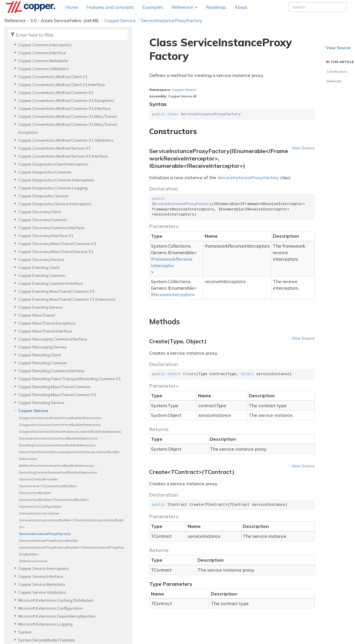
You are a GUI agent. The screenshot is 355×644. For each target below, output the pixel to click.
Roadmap (216, 7)
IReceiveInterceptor (171, 294)
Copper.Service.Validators (42, 592)
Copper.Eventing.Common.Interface (50, 283)
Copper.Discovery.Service (41, 260)
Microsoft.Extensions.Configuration (50, 608)
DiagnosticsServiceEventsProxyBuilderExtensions (60, 418)
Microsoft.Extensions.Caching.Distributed (56, 600)
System (25, 632)
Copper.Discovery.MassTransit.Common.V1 (57, 244)
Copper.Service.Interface (41, 576)
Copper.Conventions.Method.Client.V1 (53, 77)
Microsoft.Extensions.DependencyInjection (57, 616)
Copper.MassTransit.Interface (45, 331)
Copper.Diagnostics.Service (43, 196)
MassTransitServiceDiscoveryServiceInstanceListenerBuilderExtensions (69, 455)
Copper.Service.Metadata (42, 584)
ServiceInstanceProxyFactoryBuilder (49, 540)
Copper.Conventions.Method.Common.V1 (56, 93)
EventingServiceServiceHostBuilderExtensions (57, 445)
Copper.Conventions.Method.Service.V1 (54, 148)
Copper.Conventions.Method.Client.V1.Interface (62, 85)
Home (72, 7)
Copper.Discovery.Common (43, 220)
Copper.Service (120, 20)
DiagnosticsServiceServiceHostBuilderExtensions (60, 425)
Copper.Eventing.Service (40, 307)
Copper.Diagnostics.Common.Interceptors (56, 180)
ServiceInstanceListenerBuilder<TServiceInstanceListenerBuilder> (71, 523)
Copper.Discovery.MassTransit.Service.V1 (56, 252)
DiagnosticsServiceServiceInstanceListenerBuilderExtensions (70, 431)
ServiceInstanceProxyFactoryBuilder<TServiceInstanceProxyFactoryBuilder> (72, 551)
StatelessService (33, 561)
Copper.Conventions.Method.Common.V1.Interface (65, 108)
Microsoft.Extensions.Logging (45, 624)
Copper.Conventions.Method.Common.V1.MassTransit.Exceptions (68, 128)
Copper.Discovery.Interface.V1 (46, 236)
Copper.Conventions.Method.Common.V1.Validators (66, 140)
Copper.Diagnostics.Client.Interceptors (53, 164)
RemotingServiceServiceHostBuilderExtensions (58, 472)
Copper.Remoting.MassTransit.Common (54, 387)
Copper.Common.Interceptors (45, 45)
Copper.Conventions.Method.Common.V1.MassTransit (68, 116)
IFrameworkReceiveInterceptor (172, 262)
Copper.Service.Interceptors (43, 568)
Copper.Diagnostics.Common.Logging (53, 188)
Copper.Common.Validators (43, 69)
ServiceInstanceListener (39, 513)
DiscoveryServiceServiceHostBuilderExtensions (58, 438)
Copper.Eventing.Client (39, 267)
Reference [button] (184, 7)
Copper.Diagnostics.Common (45, 172)
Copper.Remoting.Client (40, 355)
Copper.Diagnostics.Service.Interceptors (55, 204)
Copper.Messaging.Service (42, 347)
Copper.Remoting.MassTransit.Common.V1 (57, 395)
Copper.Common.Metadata (43, 61)
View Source (303, 148)
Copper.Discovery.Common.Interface (51, 228)
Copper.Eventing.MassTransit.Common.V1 (56, 291)
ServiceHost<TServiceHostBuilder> (48, 486)
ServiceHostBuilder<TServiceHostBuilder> (54, 500)
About (241, 7)
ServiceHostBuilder (35, 493)
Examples (153, 7)
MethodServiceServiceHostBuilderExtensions (57, 466)
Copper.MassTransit (37, 315)
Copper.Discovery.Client (40, 212)
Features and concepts (110, 7)
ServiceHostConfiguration (40, 506)
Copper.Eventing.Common (42, 275)
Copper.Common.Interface (42, 53)
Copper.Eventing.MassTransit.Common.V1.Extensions (67, 299)
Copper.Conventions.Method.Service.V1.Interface (63, 156)
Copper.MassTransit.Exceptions (47, 323)
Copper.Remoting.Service (41, 403)
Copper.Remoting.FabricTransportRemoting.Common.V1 (69, 379)
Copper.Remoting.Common (43, 363)
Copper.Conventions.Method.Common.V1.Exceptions (66, 101)
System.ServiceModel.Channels (47, 640)
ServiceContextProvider (39, 479)
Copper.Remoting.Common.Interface (51, 371)
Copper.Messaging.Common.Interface (53, 339)
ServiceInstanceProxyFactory (172, 20)
